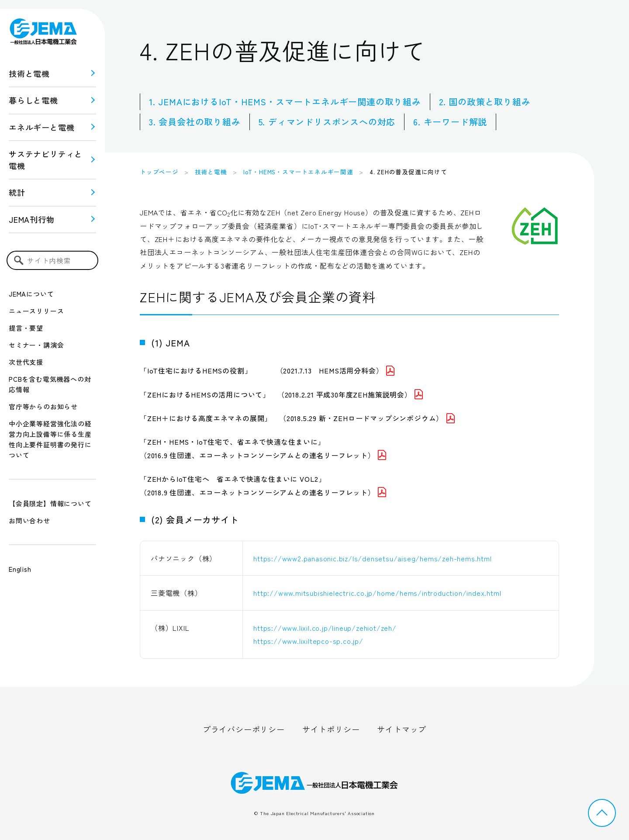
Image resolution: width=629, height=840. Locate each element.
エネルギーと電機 (41, 127)
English (20, 569)
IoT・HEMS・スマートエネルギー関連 (298, 172)
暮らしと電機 (33, 100)
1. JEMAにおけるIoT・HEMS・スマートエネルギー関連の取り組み (285, 102)
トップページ (159, 172)
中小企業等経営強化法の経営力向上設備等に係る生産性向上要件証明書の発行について (50, 439)
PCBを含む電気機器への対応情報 (50, 384)
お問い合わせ (29, 520)
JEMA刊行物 (32, 219)
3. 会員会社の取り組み (195, 122)
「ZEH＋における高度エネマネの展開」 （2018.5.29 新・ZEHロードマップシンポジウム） (297, 418)
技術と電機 (29, 73)
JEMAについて (31, 294)
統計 (17, 192)
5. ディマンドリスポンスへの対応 (327, 122)
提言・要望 (26, 328)
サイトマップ (402, 729)
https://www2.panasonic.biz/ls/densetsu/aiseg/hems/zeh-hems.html (372, 558)
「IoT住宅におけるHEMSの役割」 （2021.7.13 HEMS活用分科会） (267, 370)
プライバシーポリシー (244, 729)
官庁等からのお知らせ (43, 406)
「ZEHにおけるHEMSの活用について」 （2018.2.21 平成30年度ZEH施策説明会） (281, 394)
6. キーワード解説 (450, 122)
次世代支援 (26, 362)
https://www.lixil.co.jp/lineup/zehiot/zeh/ (325, 628)
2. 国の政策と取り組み (485, 102)
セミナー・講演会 (36, 345)
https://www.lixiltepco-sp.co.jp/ (312, 641)
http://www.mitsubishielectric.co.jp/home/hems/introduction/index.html (377, 593)
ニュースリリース (36, 311)
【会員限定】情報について (50, 503)
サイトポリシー (331, 729)
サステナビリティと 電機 (46, 160)
